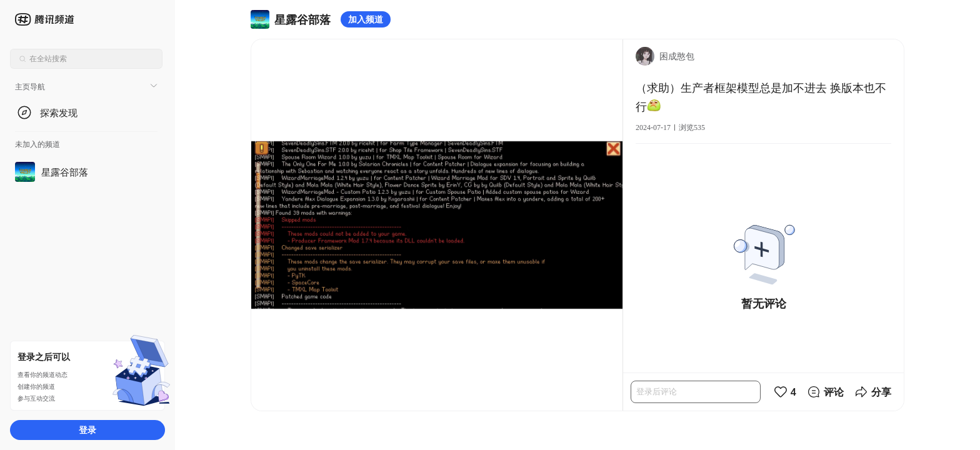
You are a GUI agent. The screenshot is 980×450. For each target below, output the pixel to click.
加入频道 (366, 19)
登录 (87, 430)
